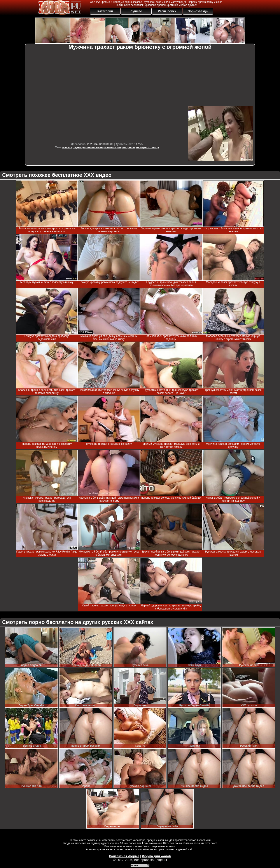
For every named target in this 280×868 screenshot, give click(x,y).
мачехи (67, 147)
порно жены (95, 147)
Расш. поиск (167, 11)
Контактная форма (124, 856)
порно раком (126, 147)
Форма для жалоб (157, 856)
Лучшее (136, 11)
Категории (105, 11)
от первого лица (148, 147)
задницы (80, 147)
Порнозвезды (198, 11)
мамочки (110, 147)
